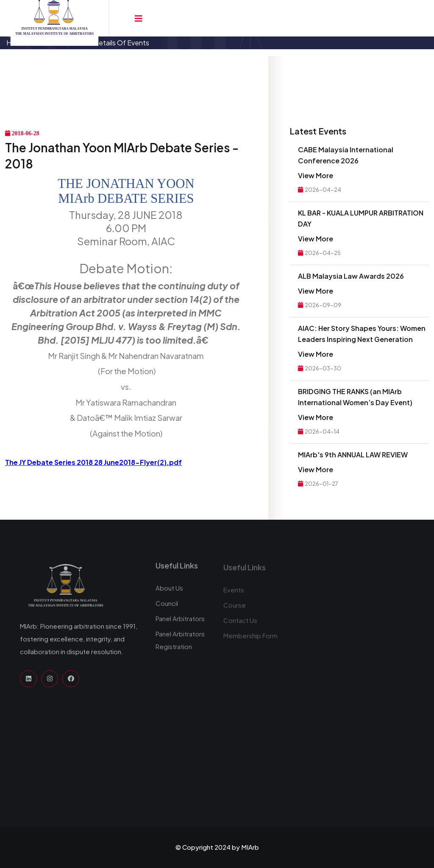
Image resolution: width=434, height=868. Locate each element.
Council (167, 607)
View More (316, 175)
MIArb (250, 847)
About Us (169, 592)
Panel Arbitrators (180, 623)
